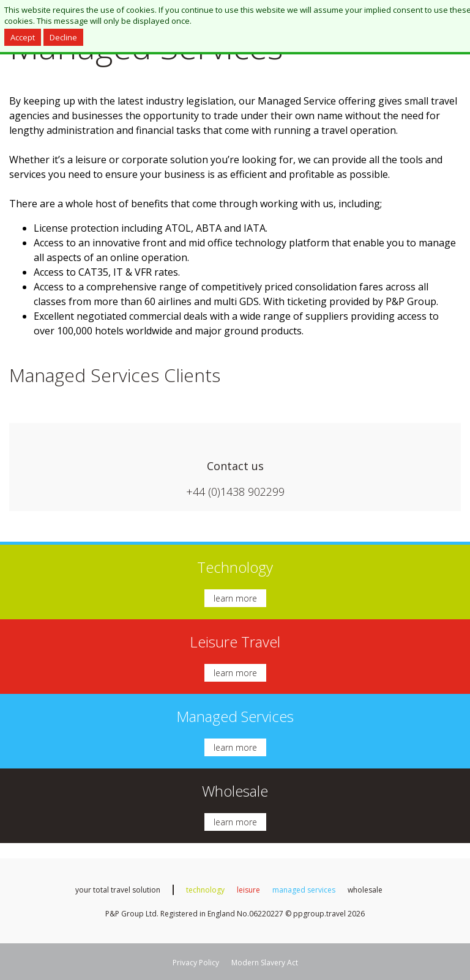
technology (205, 890)
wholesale (365, 890)
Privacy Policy (196, 963)
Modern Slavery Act (265, 963)
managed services (304, 890)
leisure (248, 890)
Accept (23, 37)
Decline (63, 37)
